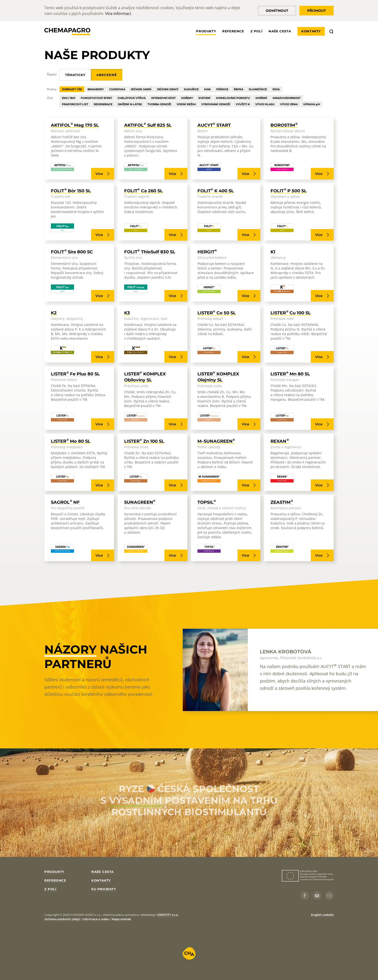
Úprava (312, 104)
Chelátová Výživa (132, 98)
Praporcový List (75, 104)
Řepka (239, 89)
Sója (276, 89)
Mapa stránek (121, 919)
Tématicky (75, 75)
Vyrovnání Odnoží (216, 104)
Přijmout (317, 11)
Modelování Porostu (233, 98)
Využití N (243, 104)
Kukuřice (191, 89)
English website (322, 915)
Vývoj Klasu (265, 104)
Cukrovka (117, 89)
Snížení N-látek (130, 104)
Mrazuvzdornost (287, 98)
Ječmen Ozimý (168, 89)
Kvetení (204, 98)
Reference (233, 31)
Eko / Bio (69, 98)
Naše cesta (280, 31)
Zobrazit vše (72, 89)
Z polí (256, 31)
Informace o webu (96, 919)
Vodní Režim (186, 104)
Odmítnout (277, 11)
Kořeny (187, 98)
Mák (207, 89)
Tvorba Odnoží (159, 104)
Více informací (118, 14)
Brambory (96, 89)
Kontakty (311, 31)
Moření (261, 98)
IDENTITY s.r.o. (168, 915)
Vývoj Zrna (289, 104)
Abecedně (107, 75)
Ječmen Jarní (141, 89)
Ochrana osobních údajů (62, 919)
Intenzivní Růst (163, 98)
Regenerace (103, 104)
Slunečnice (258, 89)
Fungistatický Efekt (96, 98)
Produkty (206, 31)
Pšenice (222, 89)
